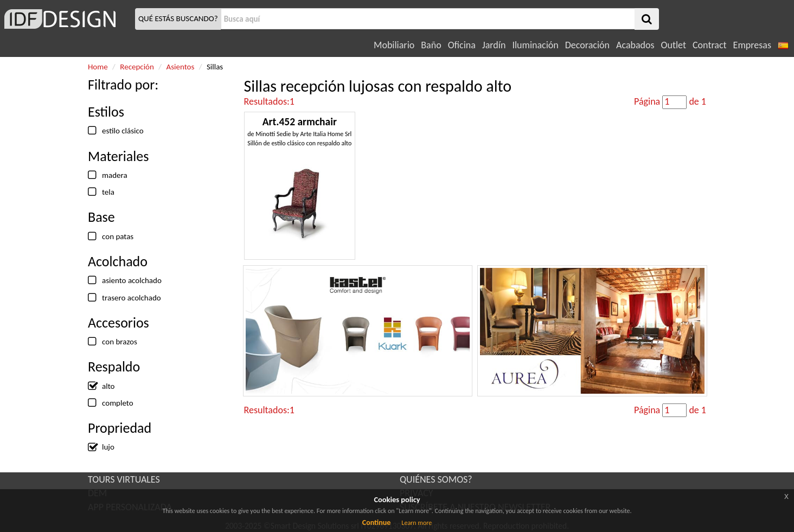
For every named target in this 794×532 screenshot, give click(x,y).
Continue (377, 523)
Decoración (587, 45)
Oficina (462, 45)
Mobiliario (394, 45)
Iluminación (535, 45)
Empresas (752, 45)
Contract (710, 45)
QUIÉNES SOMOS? (436, 479)
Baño (431, 45)
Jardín (494, 45)
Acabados (635, 45)
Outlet (674, 45)
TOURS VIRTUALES (124, 479)
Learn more (417, 523)
